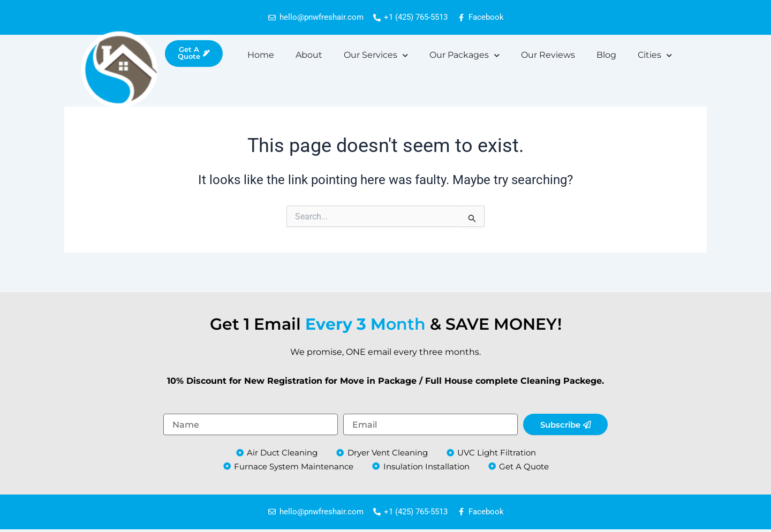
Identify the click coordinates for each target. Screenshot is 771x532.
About (309, 55)
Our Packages (464, 56)
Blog (606, 55)
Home (261, 55)
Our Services (376, 56)
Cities (655, 56)
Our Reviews (548, 55)
